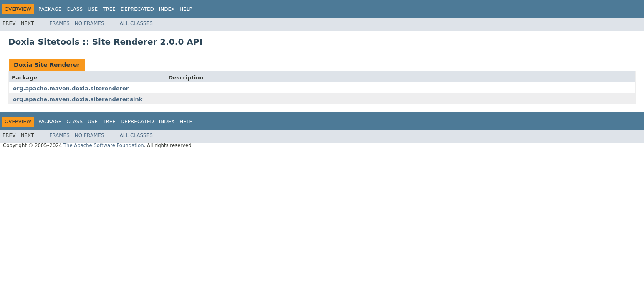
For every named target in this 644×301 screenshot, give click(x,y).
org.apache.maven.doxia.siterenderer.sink (78, 99)
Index (167, 9)
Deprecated (137, 9)
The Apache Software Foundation (104, 145)
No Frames (90, 23)
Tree (109, 9)
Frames (59, 23)
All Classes (136, 23)
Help (186, 9)
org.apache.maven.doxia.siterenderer (71, 88)
